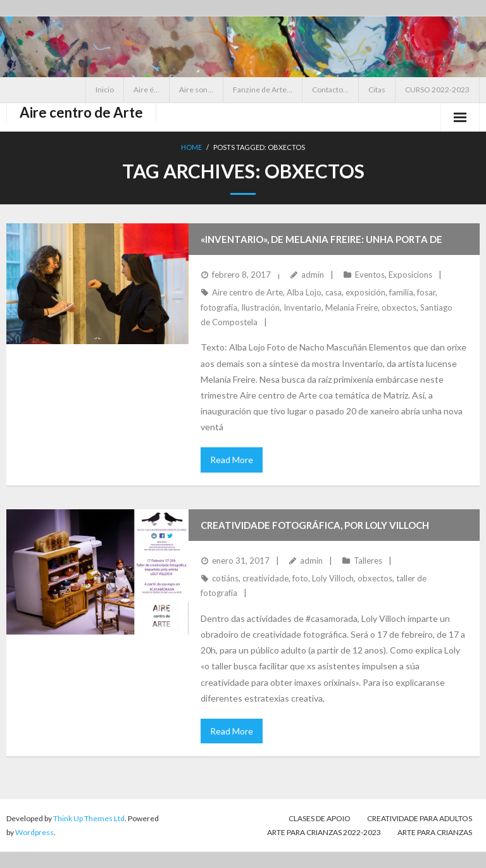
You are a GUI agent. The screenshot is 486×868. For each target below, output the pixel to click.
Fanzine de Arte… (263, 90)
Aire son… (196, 90)
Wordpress (34, 832)
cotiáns (225, 578)
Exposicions (410, 275)
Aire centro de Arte (247, 292)
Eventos (370, 275)
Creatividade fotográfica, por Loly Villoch (315, 525)
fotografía (219, 307)
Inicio (105, 90)
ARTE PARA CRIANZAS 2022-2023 (324, 832)
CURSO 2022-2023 (437, 90)
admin (313, 275)
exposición (365, 292)
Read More (232, 460)
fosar (426, 292)
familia (401, 292)
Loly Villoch (333, 578)
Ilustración (260, 307)
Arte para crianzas (435, 832)
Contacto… (330, 90)
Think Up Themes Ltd (89, 818)
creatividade (265, 578)
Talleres (368, 561)
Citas (377, 90)
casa (333, 292)
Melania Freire (352, 307)
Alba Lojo (304, 292)
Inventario (302, 307)
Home (191, 147)
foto (300, 578)
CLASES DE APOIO (320, 818)
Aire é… (146, 90)
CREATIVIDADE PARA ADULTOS (420, 818)
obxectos (399, 307)
